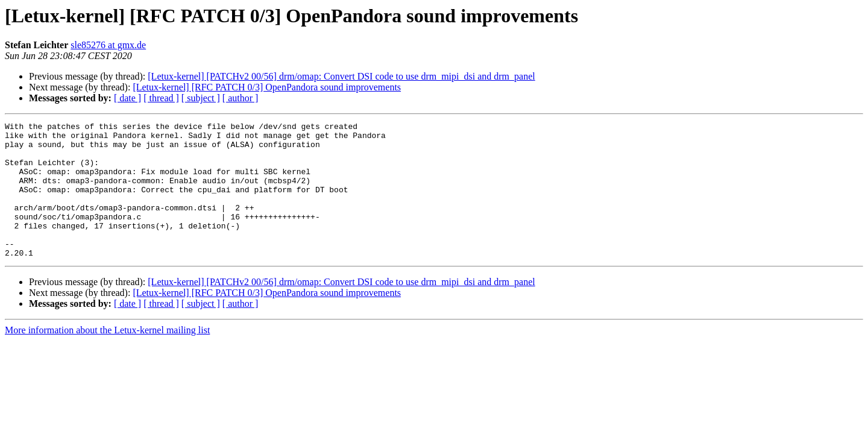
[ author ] (241, 98)
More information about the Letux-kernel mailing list (107, 357)
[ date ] (127, 98)
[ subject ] (201, 98)
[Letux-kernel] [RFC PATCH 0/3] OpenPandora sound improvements (267, 87)
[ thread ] (161, 98)
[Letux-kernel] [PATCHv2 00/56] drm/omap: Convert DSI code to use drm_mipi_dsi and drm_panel (341, 76)
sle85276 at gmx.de (108, 45)
